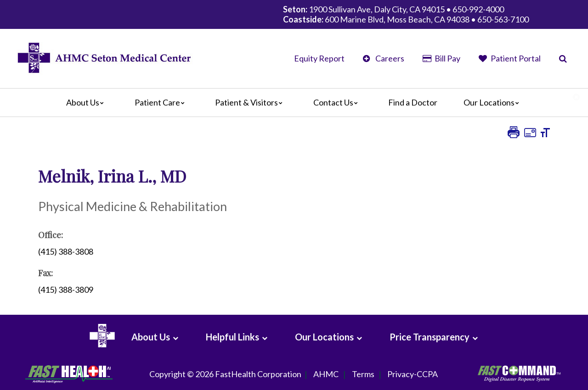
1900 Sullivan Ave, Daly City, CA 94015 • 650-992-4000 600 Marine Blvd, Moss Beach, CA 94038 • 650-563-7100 (406, 14)
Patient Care (162, 102)
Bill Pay (441, 58)
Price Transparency (430, 337)
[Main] (294, 103)
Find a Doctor (413, 102)
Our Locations (494, 102)
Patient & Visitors (251, 102)
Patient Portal (510, 58)
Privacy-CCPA (413, 374)
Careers (383, 58)
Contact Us (338, 102)
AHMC (326, 374)
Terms (363, 374)
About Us (87, 102)
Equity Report (319, 58)
